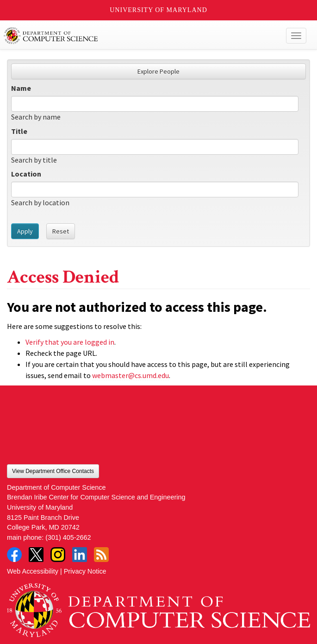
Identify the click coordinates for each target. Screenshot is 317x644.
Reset (61, 231)
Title (19, 131)
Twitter (36, 555)
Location (26, 174)
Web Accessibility (33, 571)
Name (21, 88)
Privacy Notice (85, 571)
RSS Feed (101, 555)
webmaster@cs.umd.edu (131, 375)
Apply (25, 231)
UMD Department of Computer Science (127, 36)
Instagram (58, 555)
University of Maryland (158, 10)
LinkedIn (80, 555)
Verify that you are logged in (70, 342)
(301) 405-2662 (68, 537)
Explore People (158, 71)
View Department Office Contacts (53, 471)
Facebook (14, 555)
